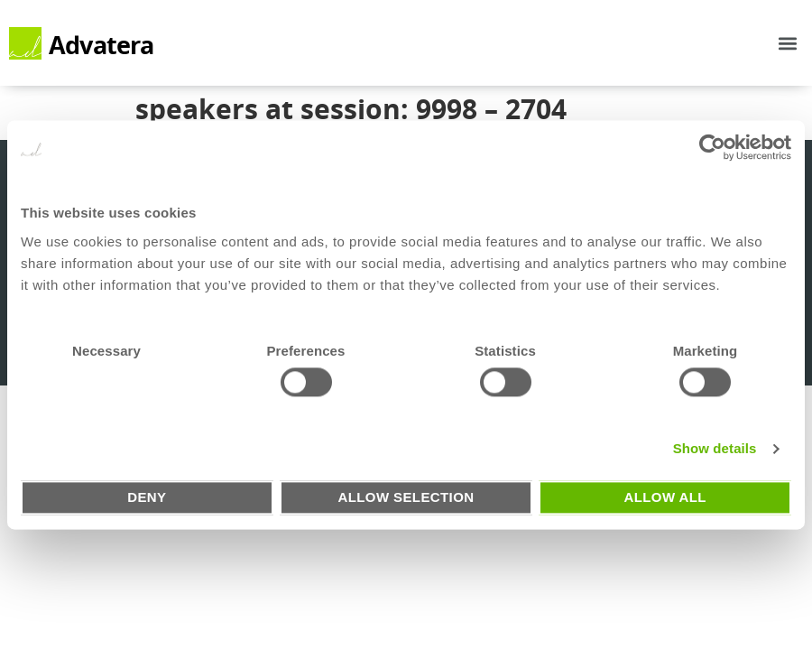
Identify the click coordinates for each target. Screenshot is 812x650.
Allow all (664, 497)
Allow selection (406, 497)
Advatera (101, 45)
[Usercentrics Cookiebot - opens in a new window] (712, 147)
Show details (715, 449)
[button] (788, 43)
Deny (147, 497)
